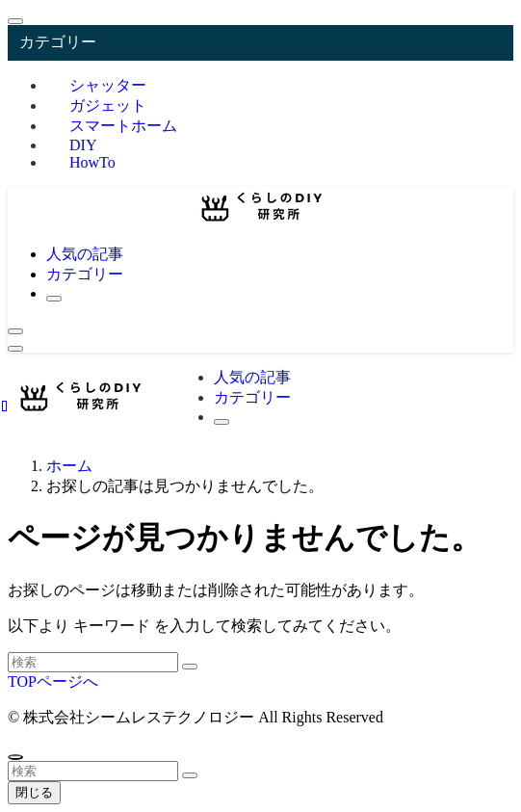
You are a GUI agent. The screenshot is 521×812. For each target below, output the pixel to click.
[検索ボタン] (54, 299)
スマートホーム (123, 126)
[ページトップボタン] (15, 757)
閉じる (34, 792)
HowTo (92, 162)
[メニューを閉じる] (15, 21)
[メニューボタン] (15, 349)
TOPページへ (53, 681)
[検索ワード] (93, 662)
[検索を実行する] (190, 667)
